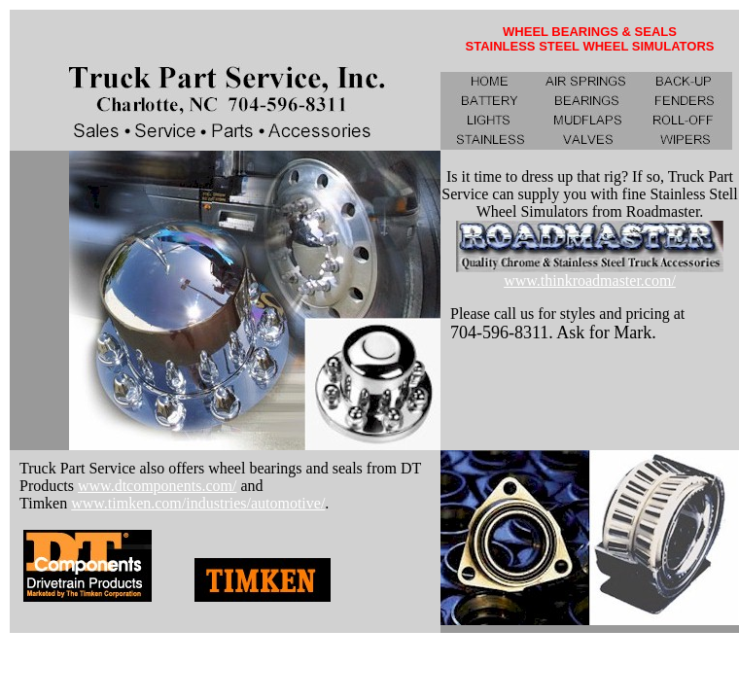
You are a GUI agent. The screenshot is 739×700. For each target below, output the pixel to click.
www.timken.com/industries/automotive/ (198, 503)
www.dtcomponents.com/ (157, 486)
